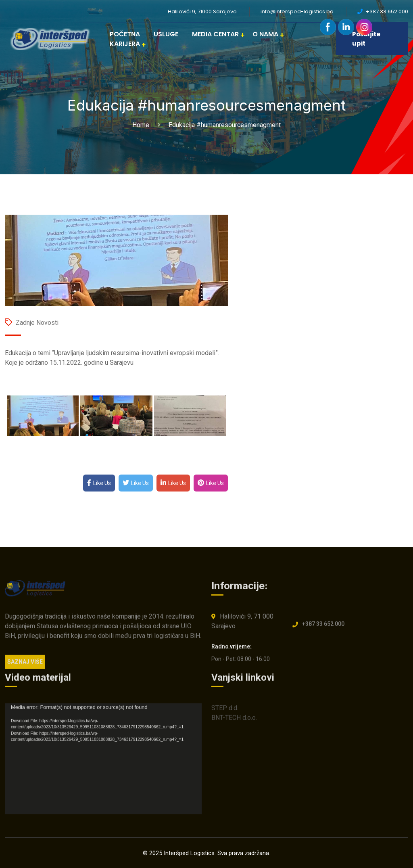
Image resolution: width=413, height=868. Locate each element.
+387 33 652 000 (323, 627)
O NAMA (265, 34)
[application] (103, 762)
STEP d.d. (225, 712)
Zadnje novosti (37, 323)
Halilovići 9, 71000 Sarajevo (202, 12)
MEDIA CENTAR (215, 34)
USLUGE (166, 34)
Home (142, 125)
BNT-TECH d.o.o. (234, 721)
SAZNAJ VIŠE (25, 665)
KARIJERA (125, 44)
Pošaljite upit (366, 39)
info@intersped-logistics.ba (297, 12)
